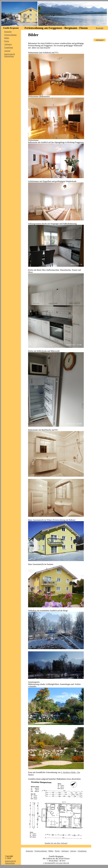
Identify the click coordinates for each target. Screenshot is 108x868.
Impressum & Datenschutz (10, 55)
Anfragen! (100, 40)
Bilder (7, 38)
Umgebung (9, 47)
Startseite (8, 32)
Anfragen (8, 44)
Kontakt (100, 28)
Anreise (7, 51)
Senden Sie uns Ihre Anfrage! (56, 843)
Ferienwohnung (10, 35)
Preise (7, 41)
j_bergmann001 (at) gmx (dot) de (56, 863)
